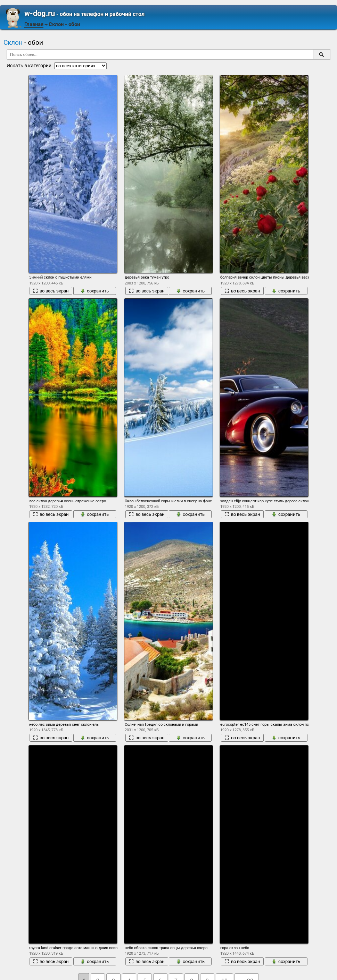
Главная (34, 24)
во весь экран (51, 291)
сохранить (94, 291)
